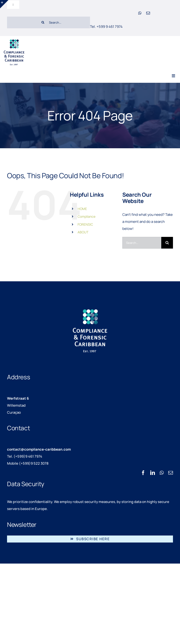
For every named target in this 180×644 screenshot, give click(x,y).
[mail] (148, 13)
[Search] (43, 22)
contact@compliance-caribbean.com (39, 449)
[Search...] (64, 22)
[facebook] (143, 473)
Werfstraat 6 (18, 398)
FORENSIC (85, 224)
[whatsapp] (140, 13)
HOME (82, 209)
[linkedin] (153, 473)
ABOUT (83, 232)
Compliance (86, 216)
